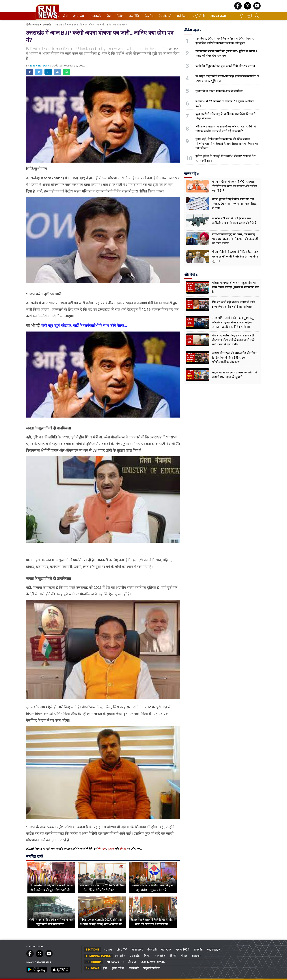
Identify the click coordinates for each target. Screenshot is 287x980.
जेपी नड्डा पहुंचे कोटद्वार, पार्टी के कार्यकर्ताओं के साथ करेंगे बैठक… (84, 325)
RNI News (112, 962)
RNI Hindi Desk (40, 65)
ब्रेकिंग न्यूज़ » (193, 30)
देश (109, 16)
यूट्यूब (111, 849)
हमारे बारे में (118, 968)
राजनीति (133, 16)
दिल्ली (173, 956)
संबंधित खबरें (35, 856)
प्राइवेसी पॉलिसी (152, 968)
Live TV (122, 949)
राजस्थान (196, 956)
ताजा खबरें (137, 949)
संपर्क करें (134, 968)
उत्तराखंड (96, 16)
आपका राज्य (218, 16)
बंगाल (184, 956)
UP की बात (130, 962)
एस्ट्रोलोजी (198, 16)
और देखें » (191, 275)
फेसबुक (102, 849)
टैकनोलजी (165, 16)
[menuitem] (65, 16)
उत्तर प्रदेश (79, 16)
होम (65, 16)
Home (108, 949)
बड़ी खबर (166, 949)
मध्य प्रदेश (160, 956)
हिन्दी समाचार (32, 24)
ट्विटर (123, 849)
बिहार (147, 956)
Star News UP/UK (153, 962)
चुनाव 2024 (182, 949)
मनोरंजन (181, 16)
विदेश (120, 16)
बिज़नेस (148, 16)
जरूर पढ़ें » (192, 174)
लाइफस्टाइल (214, 949)
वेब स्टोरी (152, 949)
